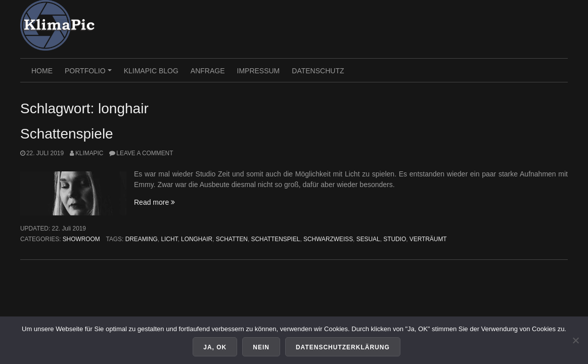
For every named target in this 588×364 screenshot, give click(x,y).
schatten (232, 239)
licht (169, 239)
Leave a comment (145, 153)
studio (395, 239)
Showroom (81, 239)
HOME (42, 71)
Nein (261, 347)
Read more (154, 202)
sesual (368, 239)
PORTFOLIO (89, 74)
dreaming (142, 239)
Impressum (259, 71)
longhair (197, 239)
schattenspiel (276, 239)
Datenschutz (318, 71)
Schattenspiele (67, 134)
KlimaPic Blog (151, 71)
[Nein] (575, 340)
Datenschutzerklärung (343, 347)
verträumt (428, 239)
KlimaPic (89, 153)
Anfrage (208, 71)
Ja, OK (215, 347)
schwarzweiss (328, 239)
